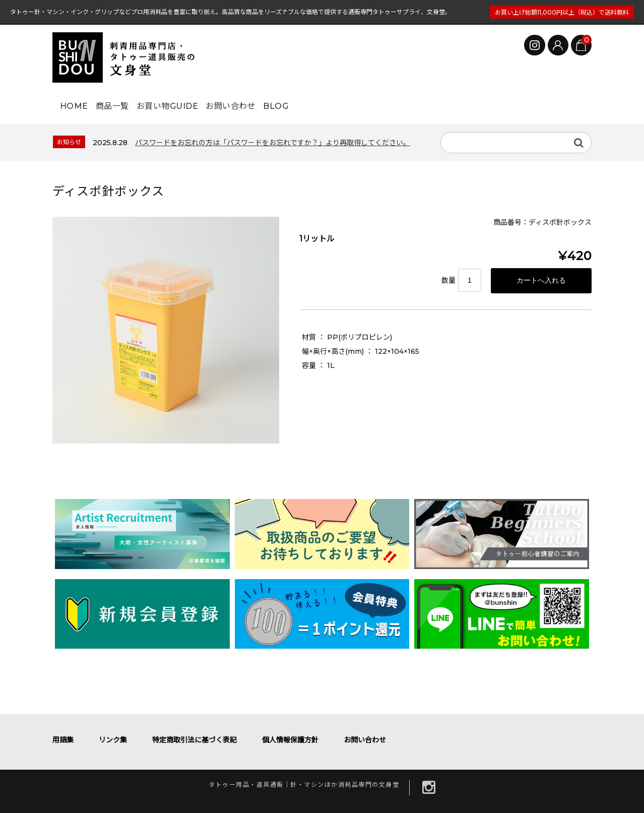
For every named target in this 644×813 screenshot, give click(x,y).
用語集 (63, 740)
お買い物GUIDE (204, 101)
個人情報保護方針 (290, 740)
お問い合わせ (285, 101)
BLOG (347, 101)
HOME (78, 101)
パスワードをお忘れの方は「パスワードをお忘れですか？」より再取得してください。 (273, 143)
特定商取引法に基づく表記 (195, 740)
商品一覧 (132, 101)
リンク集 (113, 740)
